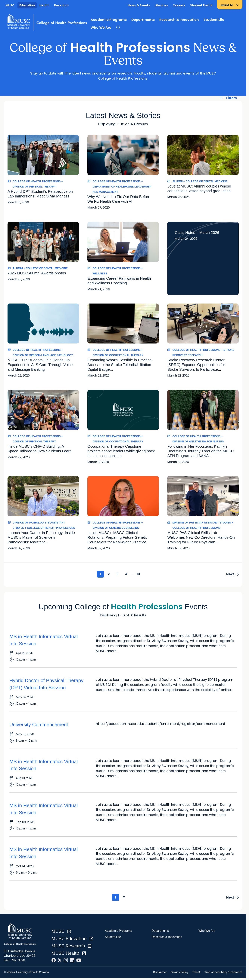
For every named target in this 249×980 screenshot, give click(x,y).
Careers (179, 5)
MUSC (10, 5)
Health (44, 5)
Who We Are (101, 27)
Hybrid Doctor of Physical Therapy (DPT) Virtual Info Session (46, 685)
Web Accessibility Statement (223, 973)
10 (141, 574)
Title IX (196, 973)
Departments (143, 20)
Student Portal (201, 5)
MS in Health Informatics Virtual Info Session (44, 641)
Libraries (161, 5)
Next (232, 574)
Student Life (214, 20)
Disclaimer (160, 973)
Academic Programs (109, 20)
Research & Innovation (179, 20)
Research (61, 5)
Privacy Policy (179, 973)
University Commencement (39, 725)
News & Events (139, 5)
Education (27, 5)
